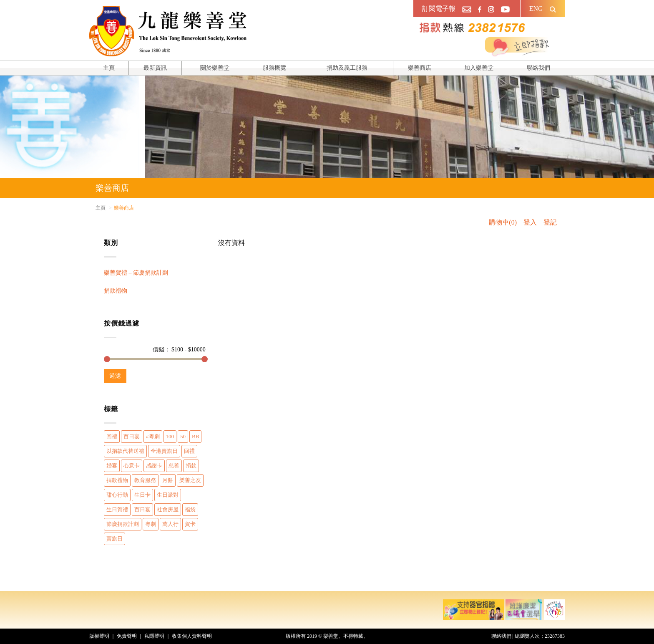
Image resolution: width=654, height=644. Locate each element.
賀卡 (190, 524)
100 (170, 436)
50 (183, 436)
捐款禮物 (116, 291)
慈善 (174, 466)
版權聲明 (99, 636)
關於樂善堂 (215, 68)
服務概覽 (274, 68)
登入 (530, 222)
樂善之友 (190, 480)
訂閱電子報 (439, 9)
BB (195, 436)
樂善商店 (420, 68)
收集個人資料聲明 (192, 636)
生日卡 (142, 495)
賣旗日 (114, 539)
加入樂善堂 (479, 68)
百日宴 (132, 436)
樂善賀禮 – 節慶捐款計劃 (136, 273)
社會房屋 (168, 509)
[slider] (107, 359)
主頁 (109, 68)
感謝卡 (154, 466)
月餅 (168, 480)
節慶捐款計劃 (123, 524)
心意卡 (132, 466)
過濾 (115, 376)
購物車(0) (503, 222)
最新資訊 (155, 68)
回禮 (112, 436)
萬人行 (170, 524)
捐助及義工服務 (347, 68)
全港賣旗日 (164, 451)
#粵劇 (153, 436)
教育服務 (145, 480)
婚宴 (112, 466)
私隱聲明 (154, 636)
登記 (550, 222)
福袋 (190, 509)
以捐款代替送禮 (125, 451)
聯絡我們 (538, 68)
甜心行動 (117, 495)
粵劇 (151, 524)
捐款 (191, 466)
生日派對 (168, 495)
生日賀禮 (117, 509)
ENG (536, 9)
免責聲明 (127, 636)
